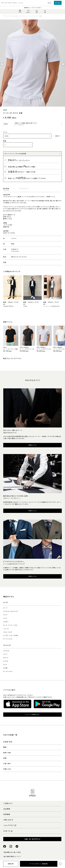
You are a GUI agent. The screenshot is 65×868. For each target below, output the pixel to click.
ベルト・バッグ (8, 632)
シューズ (6, 629)
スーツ (5, 608)
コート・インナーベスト (10, 625)
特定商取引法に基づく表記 (12, 852)
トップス (6, 661)
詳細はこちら (33, 445)
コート (5, 665)
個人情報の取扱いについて (12, 857)
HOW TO (7, 831)
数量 (5, 141)
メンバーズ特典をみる (32, 715)
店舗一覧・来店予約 (31, 839)
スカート (6, 658)
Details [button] (21, 3)
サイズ (5, 132)
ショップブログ (9, 825)
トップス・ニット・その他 (11, 636)
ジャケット (6, 651)
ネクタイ (6, 622)
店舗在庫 (11, 864)
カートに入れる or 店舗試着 (39, 864)
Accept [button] (58, 3)
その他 (5, 668)
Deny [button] (50, 3)
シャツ (5, 618)
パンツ (5, 615)
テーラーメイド (8, 639)
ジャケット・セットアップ (11, 611)
